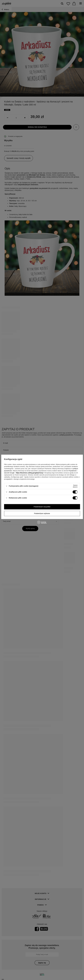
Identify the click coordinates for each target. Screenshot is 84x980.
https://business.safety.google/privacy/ (30, 473)
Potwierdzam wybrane (42, 513)
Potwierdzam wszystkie (42, 507)
